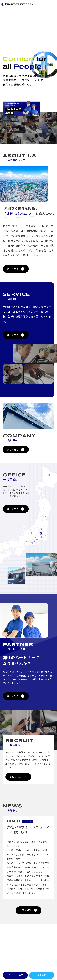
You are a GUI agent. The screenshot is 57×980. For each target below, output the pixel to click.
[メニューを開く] (53, 4)
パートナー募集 (15, 975)
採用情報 (42, 975)
